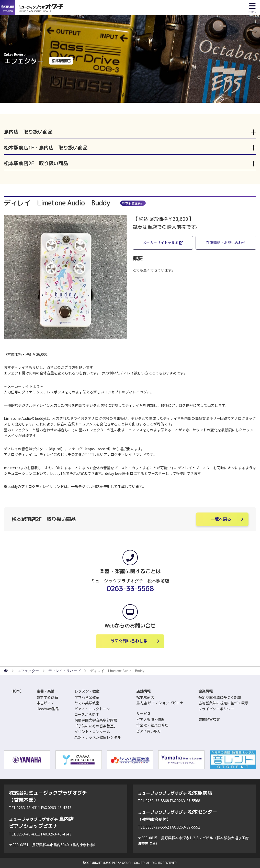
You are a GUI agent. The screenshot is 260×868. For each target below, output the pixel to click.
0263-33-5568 (130, 589)
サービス (143, 714)
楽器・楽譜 (46, 691)
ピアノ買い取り (149, 731)
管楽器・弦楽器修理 (152, 725)
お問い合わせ (209, 719)
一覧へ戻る (221, 519)
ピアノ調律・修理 (150, 719)
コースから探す (87, 714)
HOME (16, 691)
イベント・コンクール (92, 731)
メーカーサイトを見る (163, 243)
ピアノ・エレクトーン (92, 709)
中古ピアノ (45, 703)
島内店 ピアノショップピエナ (160, 703)
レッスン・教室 (87, 691)
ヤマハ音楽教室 (87, 697)
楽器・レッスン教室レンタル (98, 737)
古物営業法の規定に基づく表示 (223, 703)
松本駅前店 (145, 697)
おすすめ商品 (47, 697)
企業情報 (206, 691)
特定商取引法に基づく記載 (220, 697)
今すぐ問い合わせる (129, 641)
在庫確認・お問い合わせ (226, 243)
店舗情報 (143, 691)
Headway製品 (48, 709)
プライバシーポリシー (216, 709)
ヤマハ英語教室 (87, 703)
